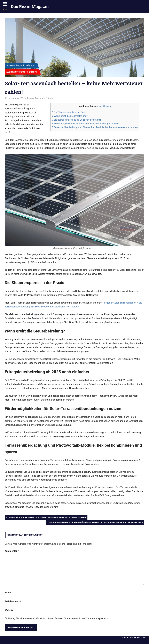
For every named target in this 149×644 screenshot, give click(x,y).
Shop (50, 98)
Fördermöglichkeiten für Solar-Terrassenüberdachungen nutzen (85, 124)
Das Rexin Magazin (30, 6)
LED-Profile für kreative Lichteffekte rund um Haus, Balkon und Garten (47, 518)
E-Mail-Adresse (14, 601)
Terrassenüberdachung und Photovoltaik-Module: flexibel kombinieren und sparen (95, 127)
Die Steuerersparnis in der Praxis (70, 112)
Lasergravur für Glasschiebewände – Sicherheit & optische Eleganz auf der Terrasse (94, 523)
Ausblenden (105, 106)
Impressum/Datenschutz (134, 637)
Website (9, 610)
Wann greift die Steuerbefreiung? (70, 116)
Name (9, 593)
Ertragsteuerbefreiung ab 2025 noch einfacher (77, 120)
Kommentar (12, 551)
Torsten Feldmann (36, 98)
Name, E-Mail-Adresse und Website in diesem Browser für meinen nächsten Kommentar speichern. (58, 618)
